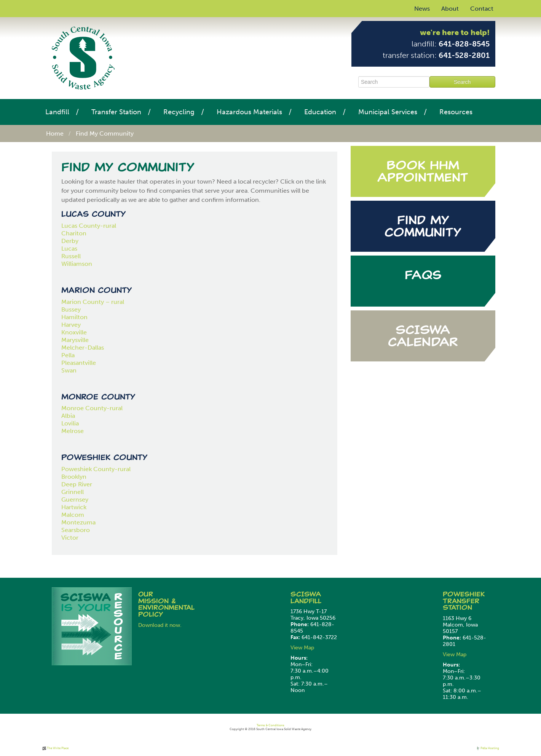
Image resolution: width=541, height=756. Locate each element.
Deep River (77, 484)
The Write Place (55, 748)
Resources (456, 112)
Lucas (69, 249)
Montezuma (78, 522)
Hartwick (74, 507)
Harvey (71, 325)
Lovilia (70, 423)
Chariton (74, 233)
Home (55, 133)
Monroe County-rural (92, 408)
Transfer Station (116, 112)
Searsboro (76, 530)
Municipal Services (388, 112)
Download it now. (160, 625)
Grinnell (73, 492)
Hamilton (74, 317)
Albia (68, 416)
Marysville (75, 340)
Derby (70, 241)
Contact (482, 9)
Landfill (57, 112)
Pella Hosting (488, 748)
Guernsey (75, 499)
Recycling (179, 112)
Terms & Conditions (270, 725)
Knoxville (74, 332)
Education (320, 112)
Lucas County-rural (89, 226)
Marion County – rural (93, 302)
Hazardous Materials (249, 112)
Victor (70, 538)
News (422, 9)
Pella (68, 355)
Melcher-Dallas (83, 348)
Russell (71, 256)
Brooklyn (74, 477)
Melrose (73, 431)
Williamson (77, 264)
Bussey (71, 309)
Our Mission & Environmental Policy (166, 604)
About (450, 9)
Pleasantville (79, 363)
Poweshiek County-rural (96, 469)
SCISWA (306, 594)
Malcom (73, 515)
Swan (69, 370)
